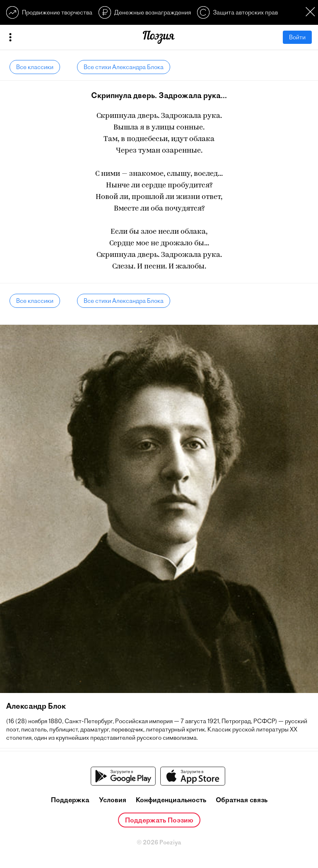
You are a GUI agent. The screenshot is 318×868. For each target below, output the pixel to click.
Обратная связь (242, 800)
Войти (297, 37)
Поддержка (70, 800)
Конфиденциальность (171, 800)
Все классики (35, 67)
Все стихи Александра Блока (124, 67)
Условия (113, 800)
